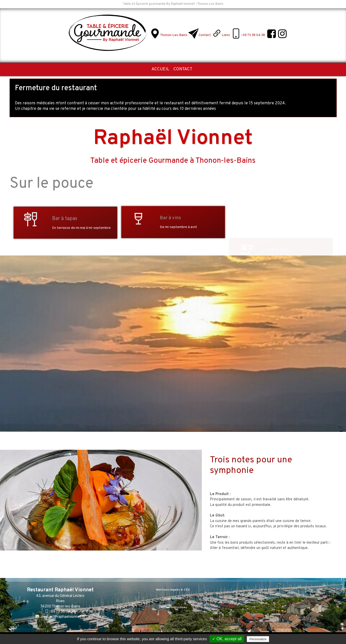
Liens (226, 35)
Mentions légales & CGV (173, 590)
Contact (205, 35)
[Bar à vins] (138, 220)
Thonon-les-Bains (174, 35)
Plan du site (173, 599)
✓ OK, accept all (227, 639)
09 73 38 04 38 (63, 612)
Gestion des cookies (173, 607)
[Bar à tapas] (31, 248)
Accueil (160, 69)
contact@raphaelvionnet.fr (63, 617)
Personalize (258, 639)
